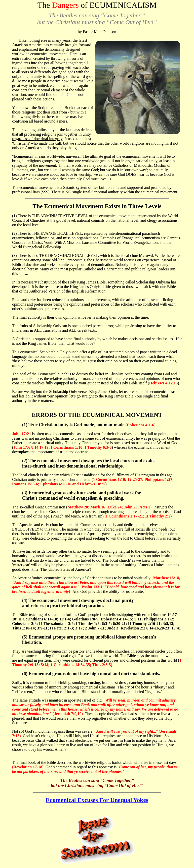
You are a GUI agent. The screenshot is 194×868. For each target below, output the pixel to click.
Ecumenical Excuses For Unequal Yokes (97, 800)
